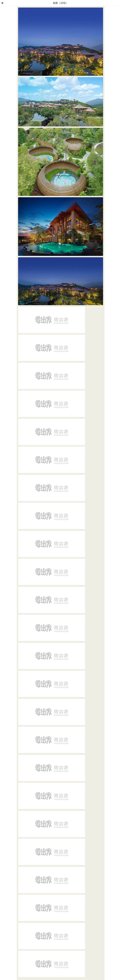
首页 (2, 3)
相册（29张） (60, 3)
